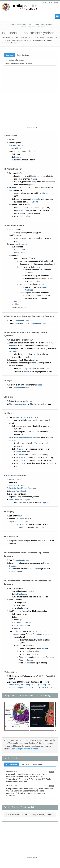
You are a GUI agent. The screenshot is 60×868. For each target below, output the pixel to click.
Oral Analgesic (20, 594)
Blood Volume (32, 202)
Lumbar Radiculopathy (18, 491)
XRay (19, 516)
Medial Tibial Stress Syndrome (21, 500)
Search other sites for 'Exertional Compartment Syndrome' (29, 815)
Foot (21, 267)
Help (56, 3)
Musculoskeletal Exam (18, 404)
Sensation (13, 346)
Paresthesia (19, 250)
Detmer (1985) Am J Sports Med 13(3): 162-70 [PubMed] (32, 688)
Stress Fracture (15, 480)
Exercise (42, 193)
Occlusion (25, 210)
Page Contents (23, 55)
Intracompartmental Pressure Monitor (19, 64)
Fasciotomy (36, 569)
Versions (48, 3)
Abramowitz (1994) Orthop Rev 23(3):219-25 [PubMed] (31, 685)
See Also (9, 55)
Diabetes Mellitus (16, 145)
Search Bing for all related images (24, 749)
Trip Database (12, 764)
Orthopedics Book (24, 24)
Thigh (17, 304)
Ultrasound (20, 519)
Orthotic (17, 628)
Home (12, 24)
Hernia (33, 176)
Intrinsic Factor (21, 611)
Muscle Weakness (22, 253)
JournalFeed (38, 764)
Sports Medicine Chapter (43, 24)
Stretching (18, 626)
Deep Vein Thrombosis (18, 485)
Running (18, 157)
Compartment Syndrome (15, 60)
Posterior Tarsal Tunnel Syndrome (23, 488)
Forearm (18, 301)
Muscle (12, 190)
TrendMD (25, 764)
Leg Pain (13, 351)
